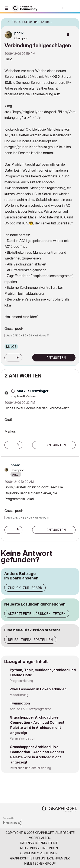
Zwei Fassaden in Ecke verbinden (38, 689)
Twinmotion (20, 703)
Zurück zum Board (25, 588)
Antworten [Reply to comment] (56, 445)
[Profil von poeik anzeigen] (19, 33)
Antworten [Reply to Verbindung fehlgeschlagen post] (56, 358)
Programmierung (21, 681)
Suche (50, 8)
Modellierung (19, 695)
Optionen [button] (73, 21)
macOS (11, 347)
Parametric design (23, 738)
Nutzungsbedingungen (39, 848)
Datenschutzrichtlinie (39, 843)
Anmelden (73, 8)
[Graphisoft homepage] (59, 809)
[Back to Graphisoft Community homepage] (26, 8)
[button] (9, 358)
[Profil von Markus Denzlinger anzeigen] (33, 391)
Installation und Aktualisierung (30, 768)
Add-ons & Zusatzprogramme (31, 709)
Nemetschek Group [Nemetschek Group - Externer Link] (40, 863)
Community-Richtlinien (39, 853)
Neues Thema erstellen (30, 640)
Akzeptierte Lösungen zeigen (37, 614)
